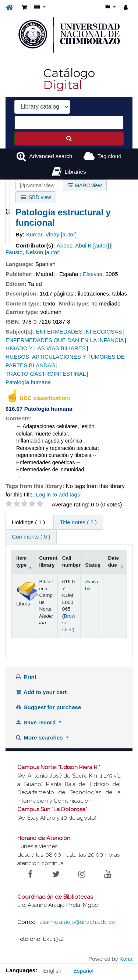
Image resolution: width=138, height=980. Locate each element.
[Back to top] (115, 958)
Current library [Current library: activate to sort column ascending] (48, 561)
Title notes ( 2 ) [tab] (78, 522)
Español (83, 971)
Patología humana (28, 382)
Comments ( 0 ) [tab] (31, 537)
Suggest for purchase (48, 707)
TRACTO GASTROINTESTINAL (46, 374)
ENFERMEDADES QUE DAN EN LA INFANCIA (65, 340)
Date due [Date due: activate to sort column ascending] (113, 561)
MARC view (85, 185)
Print (26, 677)
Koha (126, 959)
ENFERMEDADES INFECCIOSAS (79, 332)
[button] (24, 8)
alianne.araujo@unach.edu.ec (77, 922)
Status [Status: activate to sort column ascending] (93, 565)
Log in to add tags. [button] (59, 494)
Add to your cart (41, 692)
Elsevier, (93, 274)
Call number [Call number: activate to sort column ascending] (71, 561)
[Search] (69, 139)
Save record (36, 722)
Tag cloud (109, 156)
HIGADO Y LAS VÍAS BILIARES (46, 348)
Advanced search (51, 156)
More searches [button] (40, 737)
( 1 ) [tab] (28, 522)
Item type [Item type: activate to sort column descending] (21, 561)
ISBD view (36, 197)
